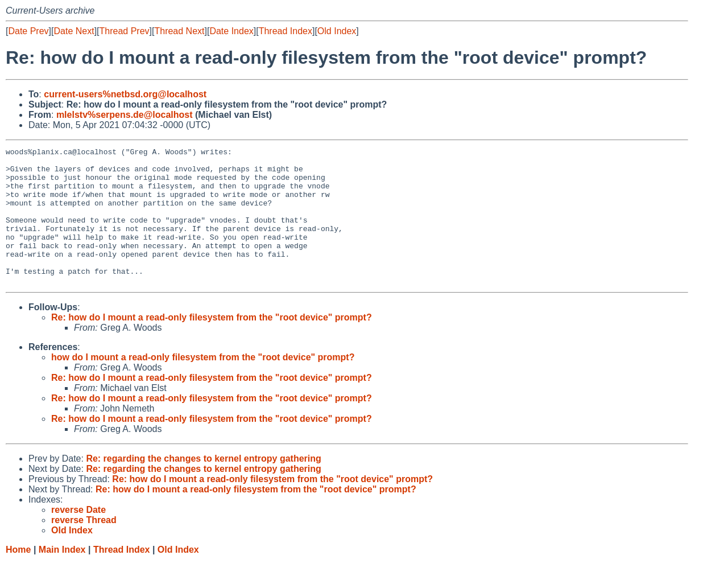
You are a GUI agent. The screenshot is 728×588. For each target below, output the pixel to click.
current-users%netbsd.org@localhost (125, 94)
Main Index (62, 577)
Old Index (337, 31)
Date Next (74, 31)
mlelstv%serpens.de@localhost (125, 115)
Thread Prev (125, 31)
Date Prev (28, 31)
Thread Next (179, 31)
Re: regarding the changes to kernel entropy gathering (203, 486)
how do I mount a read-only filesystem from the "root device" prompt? (203, 385)
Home (18, 577)
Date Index (231, 31)
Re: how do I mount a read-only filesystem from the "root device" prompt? (212, 345)
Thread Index (286, 31)
